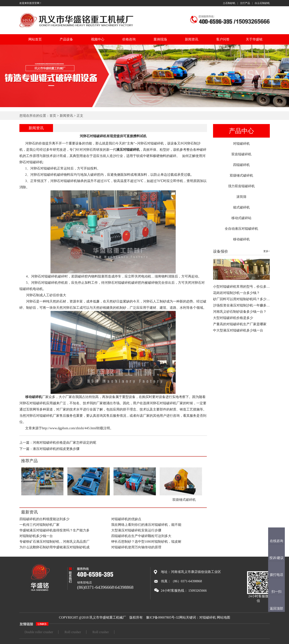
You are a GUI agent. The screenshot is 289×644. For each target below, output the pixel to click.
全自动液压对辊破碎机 (241, 229)
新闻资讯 (192, 39)
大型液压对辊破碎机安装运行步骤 (136, 530)
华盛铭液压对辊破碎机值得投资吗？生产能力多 (54, 530)
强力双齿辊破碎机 (241, 186)
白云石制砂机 (262, 3)
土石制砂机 (229, 3)
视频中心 (98, 39)
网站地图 (223, 617)
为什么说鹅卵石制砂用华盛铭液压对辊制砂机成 (54, 547)
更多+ (267, 251)
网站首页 (35, 39)
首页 (53, 116)
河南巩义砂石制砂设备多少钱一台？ (240, 312)
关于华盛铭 (254, 39)
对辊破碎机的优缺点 (126, 519)
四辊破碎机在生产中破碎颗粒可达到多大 (141, 536)
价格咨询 (129, 39)
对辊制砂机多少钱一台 (36, 536)
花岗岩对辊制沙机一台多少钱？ (236, 293)
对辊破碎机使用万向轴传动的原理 (136, 547)
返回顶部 (276, 608)
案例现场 (160, 39)
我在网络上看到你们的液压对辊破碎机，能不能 (146, 525)
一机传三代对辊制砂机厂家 (39, 525)
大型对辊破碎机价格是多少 (233, 318)
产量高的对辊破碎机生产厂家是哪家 (240, 324)
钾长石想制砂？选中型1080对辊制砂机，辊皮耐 (146, 542)
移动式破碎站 (241, 218)
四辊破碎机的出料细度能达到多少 (44, 519)
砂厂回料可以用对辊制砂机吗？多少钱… (243, 299)
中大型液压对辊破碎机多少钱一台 (238, 330)
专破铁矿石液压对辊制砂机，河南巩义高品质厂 (54, 542)
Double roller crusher (39, 632)
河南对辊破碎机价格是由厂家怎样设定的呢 (64, 443)
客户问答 (223, 39)
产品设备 (66, 39)
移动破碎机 (241, 239)
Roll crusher (73, 632)
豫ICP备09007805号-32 (163, 617)
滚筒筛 (241, 197)
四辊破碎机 (241, 165)
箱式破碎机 (241, 207)
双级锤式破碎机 (241, 175)
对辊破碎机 (241, 144)
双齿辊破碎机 (241, 154)
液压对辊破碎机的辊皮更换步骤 (56, 449)
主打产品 (245, 3)
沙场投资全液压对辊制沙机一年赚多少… (243, 305)
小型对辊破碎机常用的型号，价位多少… (243, 287)
